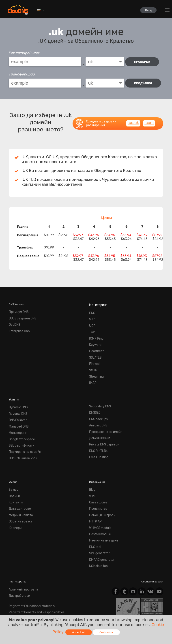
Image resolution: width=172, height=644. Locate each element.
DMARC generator (100, 520)
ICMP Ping (95, 329)
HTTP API (95, 488)
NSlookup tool (98, 525)
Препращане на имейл (103, 410)
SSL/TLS (94, 345)
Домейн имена (98, 415)
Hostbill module (99, 499)
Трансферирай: (22, 72)
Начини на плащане (101, 504)
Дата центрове (18, 477)
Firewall (94, 350)
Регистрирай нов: (24, 53)
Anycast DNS (97, 404)
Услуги (13, 381)
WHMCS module (99, 493)
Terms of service (21, 605)
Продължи (144, 81)
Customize (106, 632)
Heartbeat (95, 339)
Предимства (97, 477)
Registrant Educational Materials (28, 562)
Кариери (14, 493)
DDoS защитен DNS (21, 313)
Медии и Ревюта (19, 483)
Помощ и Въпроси (100, 483)
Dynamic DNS (17, 388)
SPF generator (98, 515)
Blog (92, 462)
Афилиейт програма (21, 548)
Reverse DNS (16, 394)
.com (149, 119)
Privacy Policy (49, 605)
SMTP (92, 355)
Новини (13, 467)
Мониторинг (97, 300)
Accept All (79, 632)
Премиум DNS (17, 307)
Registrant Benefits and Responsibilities (32, 568)
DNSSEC (94, 394)
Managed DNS (17, 404)
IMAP (92, 366)
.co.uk (133, 119)
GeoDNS (14, 318)
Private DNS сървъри (102, 420)
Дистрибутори (18, 553)
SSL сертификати (19, 420)
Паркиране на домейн (22, 426)
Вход (146, 10)
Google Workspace (20, 415)
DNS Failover (16, 399)
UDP (92, 318)
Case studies (97, 472)
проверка (143, 62)
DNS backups (97, 399)
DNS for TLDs (97, 426)
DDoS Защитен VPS (21, 431)
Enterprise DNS (18, 323)
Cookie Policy (74, 605)
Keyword (94, 334)
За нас (13, 462)
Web (92, 313)
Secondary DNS (98, 388)
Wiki (91, 467)
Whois (12, 573)
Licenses (46, 609)
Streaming (95, 361)
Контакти (15, 472)
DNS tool (94, 509)
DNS (92, 307)
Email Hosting (97, 431)
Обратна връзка (19, 488)
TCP (92, 323)
